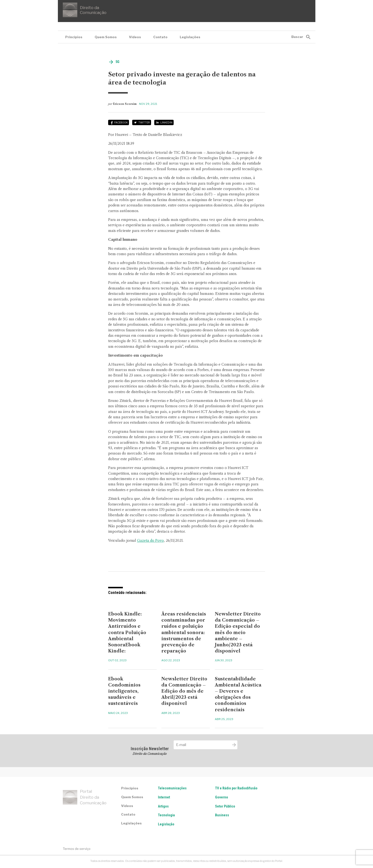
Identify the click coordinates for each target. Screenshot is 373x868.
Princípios (74, 37)
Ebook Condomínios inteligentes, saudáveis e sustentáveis (124, 691)
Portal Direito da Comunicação (85, 797)
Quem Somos (106, 37)
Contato (160, 37)
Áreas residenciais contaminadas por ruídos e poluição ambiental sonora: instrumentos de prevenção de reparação (184, 633)
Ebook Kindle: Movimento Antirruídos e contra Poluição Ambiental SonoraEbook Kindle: (127, 633)
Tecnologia (166, 815)
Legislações (190, 37)
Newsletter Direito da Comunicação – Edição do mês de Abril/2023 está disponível (184, 691)
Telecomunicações (172, 788)
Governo (222, 797)
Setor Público (225, 806)
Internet (164, 797)
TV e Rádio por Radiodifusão (236, 788)
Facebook (121, 122)
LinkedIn (166, 122)
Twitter (144, 122)
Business (222, 815)
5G (117, 62)
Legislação (166, 824)
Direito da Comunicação (85, 10)
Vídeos (135, 37)
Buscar (297, 37)
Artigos (163, 806)
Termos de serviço (77, 849)
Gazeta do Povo (150, 541)
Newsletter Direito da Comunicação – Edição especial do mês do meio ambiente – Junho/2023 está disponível (238, 633)
